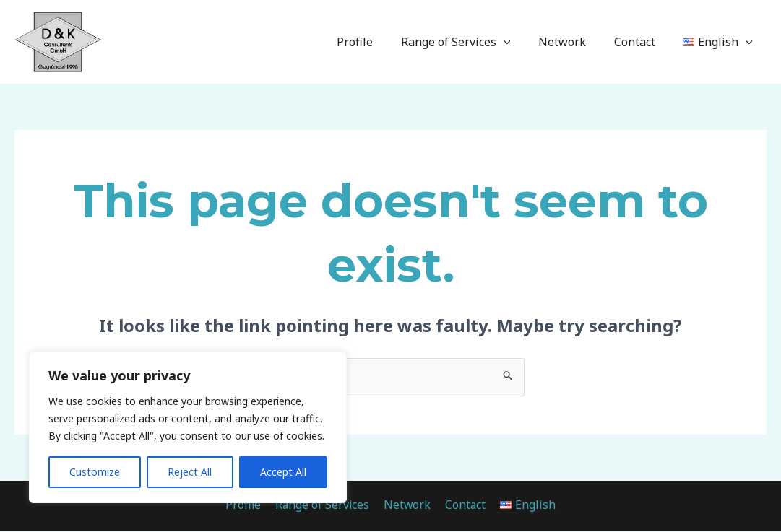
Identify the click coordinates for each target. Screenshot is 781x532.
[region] (188, 427)
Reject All (190, 472)
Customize (95, 472)
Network (574, 42)
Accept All (283, 472)
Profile (376, 42)
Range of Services (473, 42)
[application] (520, 42)
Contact (642, 42)
